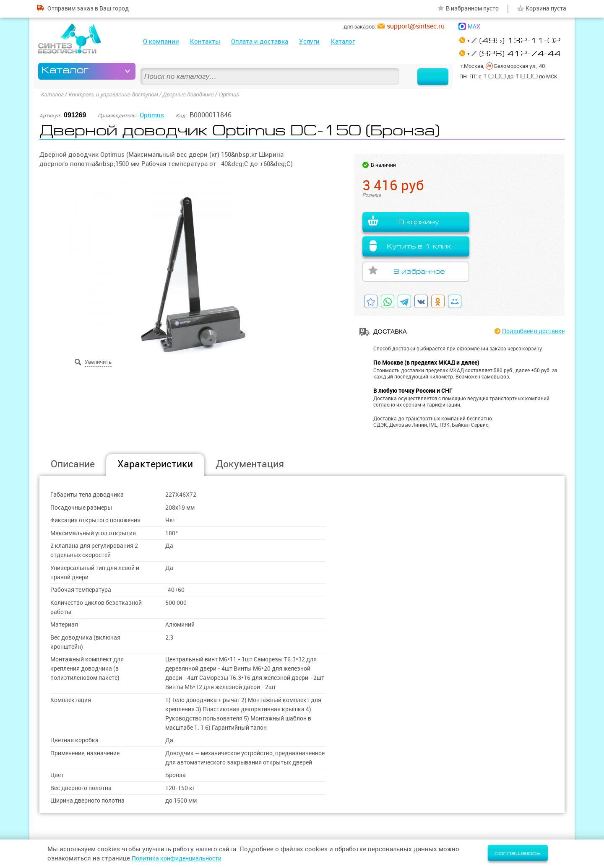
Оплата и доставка (260, 41)
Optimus (241, 94)
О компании (161, 41)
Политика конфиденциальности (181, 858)
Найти (425, 71)
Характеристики (155, 464)
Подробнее (530, 331)
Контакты (205, 41)
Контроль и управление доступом (118, 94)
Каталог (343, 41)
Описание (73, 464)
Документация (250, 464)
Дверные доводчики (198, 94)
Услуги (309, 41)
